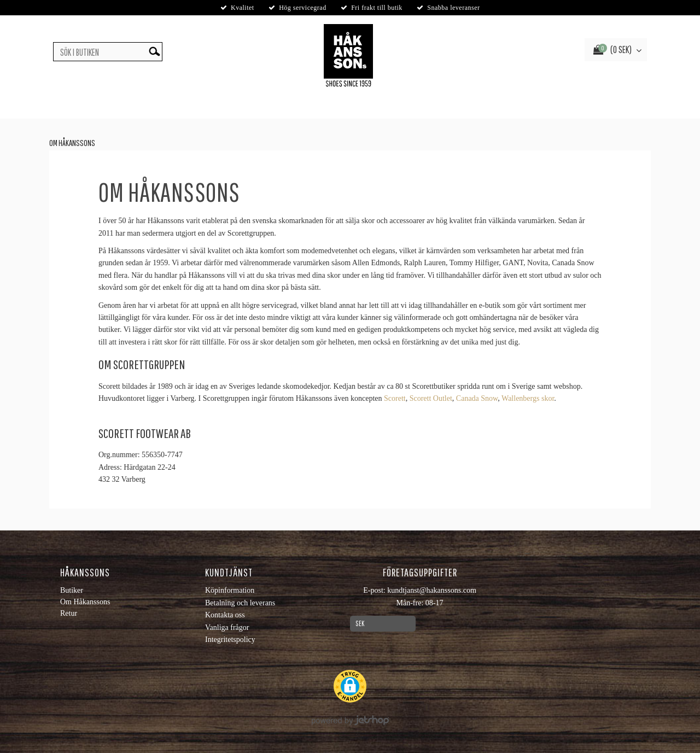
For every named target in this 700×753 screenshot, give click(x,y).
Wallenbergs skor (528, 398)
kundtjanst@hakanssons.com (432, 590)
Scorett (395, 398)
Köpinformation (230, 590)
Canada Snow (477, 398)
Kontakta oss (225, 615)
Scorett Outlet (431, 398)
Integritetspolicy (230, 640)
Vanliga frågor (227, 627)
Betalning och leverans (240, 603)
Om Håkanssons (72, 143)
